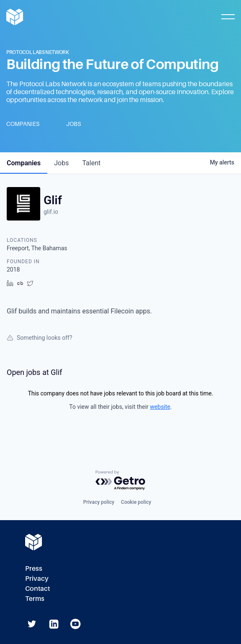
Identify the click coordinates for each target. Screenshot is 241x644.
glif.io (51, 212)
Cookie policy (136, 502)
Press (34, 568)
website (160, 407)
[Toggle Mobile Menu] (228, 17)
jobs (61, 163)
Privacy (37, 579)
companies (24, 163)
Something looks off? (39, 338)
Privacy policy (98, 502)
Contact (38, 589)
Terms (35, 599)
